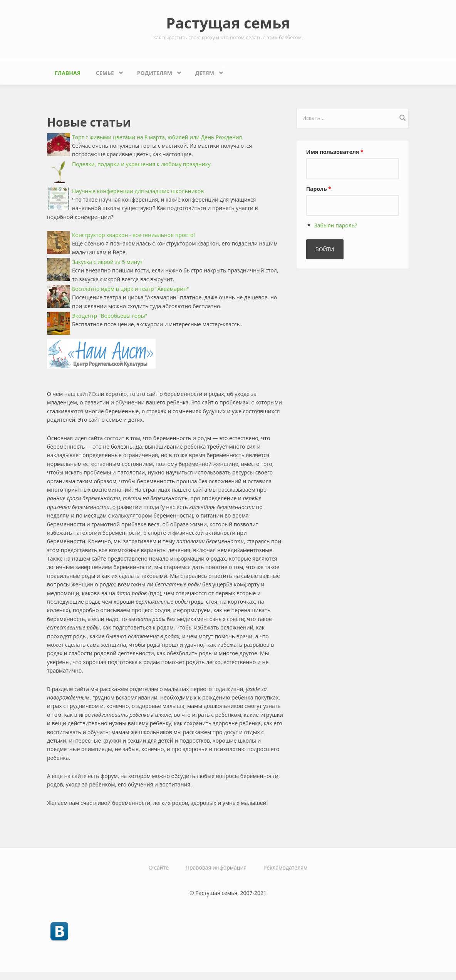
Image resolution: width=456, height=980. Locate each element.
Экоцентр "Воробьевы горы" (110, 316)
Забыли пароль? (336, 225)
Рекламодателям (285, 867)
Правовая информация (216, 867)
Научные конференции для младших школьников (138, 191)
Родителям (157, 71)
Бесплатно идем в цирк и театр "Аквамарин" (131, 289)
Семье (107, 71)
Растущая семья (228, 23)
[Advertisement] (354, 392)
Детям (207, 71)
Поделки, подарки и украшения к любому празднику (141, 164)
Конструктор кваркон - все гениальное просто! (133, 235)
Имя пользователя (335, 152)
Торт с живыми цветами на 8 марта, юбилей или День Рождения (157, 137)
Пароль (319, 189)
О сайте (159, 867)
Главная (68, 73)
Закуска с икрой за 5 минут (107, 262)
